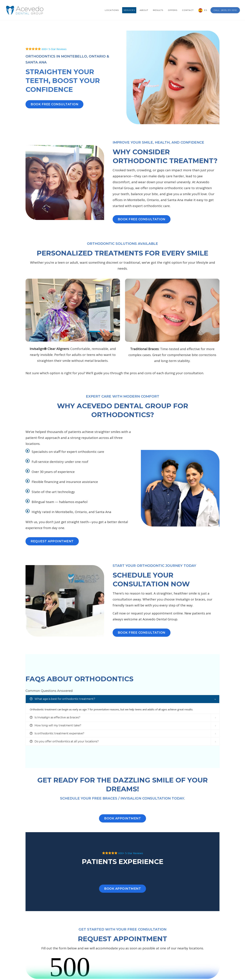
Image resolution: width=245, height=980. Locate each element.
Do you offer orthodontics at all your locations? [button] (64, 742)
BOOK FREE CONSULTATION (54, 104)
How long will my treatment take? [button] (55, 726)
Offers (173, 10)
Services (129, 10)
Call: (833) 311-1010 (225, 10)
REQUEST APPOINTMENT (52, 541)
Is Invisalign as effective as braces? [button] (55, 718)
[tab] (122, 699)
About (144, 10)
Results (158, 10)
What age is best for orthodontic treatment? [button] (62, 699)
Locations (112, 10)
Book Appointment (122, 818)
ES (206, 10)
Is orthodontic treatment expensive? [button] (57, 734)
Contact (188, 10)
